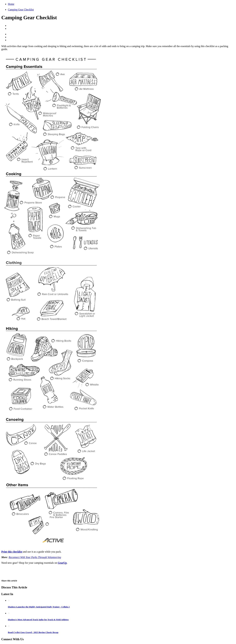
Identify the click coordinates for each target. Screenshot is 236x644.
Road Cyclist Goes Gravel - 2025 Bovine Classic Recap (33, 632)
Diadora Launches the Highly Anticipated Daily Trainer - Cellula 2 (39, 607)
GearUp (62, 563)
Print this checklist (12, 552)
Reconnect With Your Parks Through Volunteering (35, 557)
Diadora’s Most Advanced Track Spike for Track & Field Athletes (38, 620)
